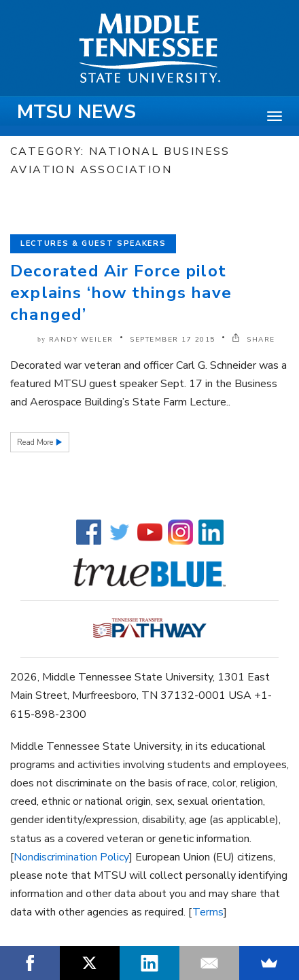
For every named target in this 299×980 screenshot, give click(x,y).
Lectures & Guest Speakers (93, 243)
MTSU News (76, 112)
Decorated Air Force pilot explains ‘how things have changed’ (121, 293)
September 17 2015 (173, 340)
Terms (208, 912)
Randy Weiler (81, 340)
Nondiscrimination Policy (71, 857)
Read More (36, 442)
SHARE (253, 340)
